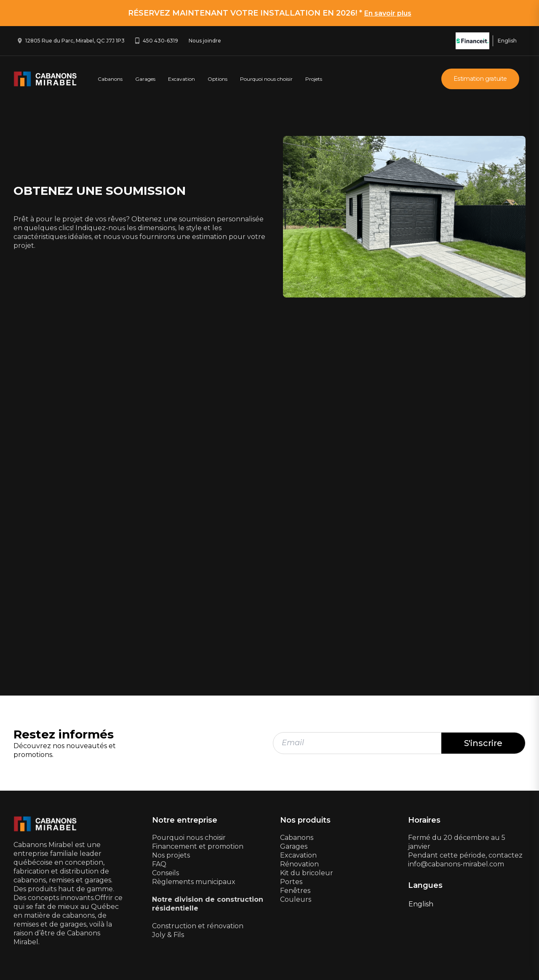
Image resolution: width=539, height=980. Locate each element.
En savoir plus (388, 13)
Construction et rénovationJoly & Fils (198, 930)
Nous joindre (205, 41)
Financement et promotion (198, 846)
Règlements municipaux (194, 882)
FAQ (159, 864)
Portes (291, 882)
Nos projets (171, 855)
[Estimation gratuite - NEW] (267, 516)
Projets (314, 79)
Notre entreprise (185, 820)
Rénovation (299, 864)
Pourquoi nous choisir (266, 79)
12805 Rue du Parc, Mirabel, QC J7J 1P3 (75, 41)
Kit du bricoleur (307, 873)
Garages (145, 79)
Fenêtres (295, 891)
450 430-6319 (160, 41)
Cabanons (110, 79)
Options (217, 79)
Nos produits (305, 820)
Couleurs (296, 899)
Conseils (165, 873)
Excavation (181, 79)
